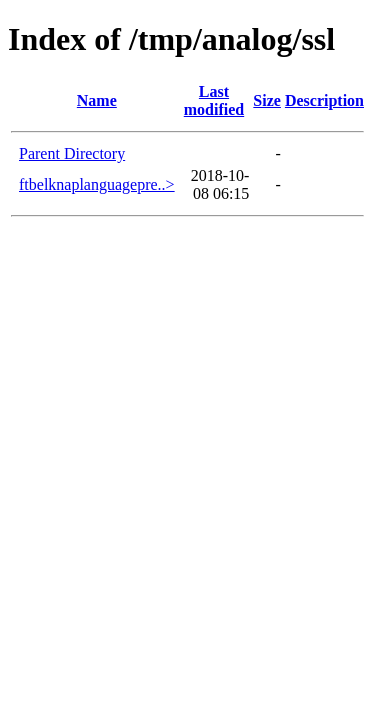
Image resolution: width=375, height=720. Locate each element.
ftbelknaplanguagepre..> (97, 184)
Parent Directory (72, 153)
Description (324, 100)
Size (267, 100)
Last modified (214, 100)
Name (97, 100)
